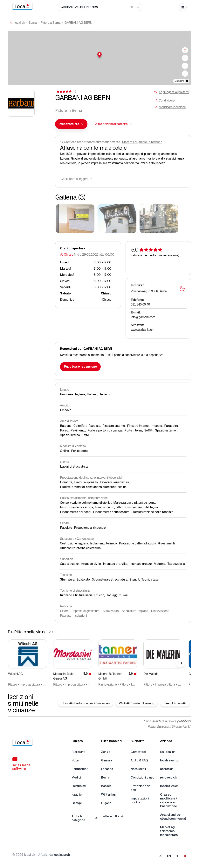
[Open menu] (183, 7)
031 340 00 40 (140, 304)
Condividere (165, 100)
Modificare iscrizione (170, 107)
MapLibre (179, 81)
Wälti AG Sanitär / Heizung (137, 703)
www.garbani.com (143, 330)
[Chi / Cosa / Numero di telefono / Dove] (94, 7)
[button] (99, 55)
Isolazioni (81, 616)
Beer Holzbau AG (175, 703)
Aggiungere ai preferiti (174, 92)
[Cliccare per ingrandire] (75, 219)
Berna (33, 23)
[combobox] (71, 124)
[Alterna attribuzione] (187, 81)
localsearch (62, 855)
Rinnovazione (160, 611)
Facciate (66, 616)
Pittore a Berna (51, 23)
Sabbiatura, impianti (135, 611)
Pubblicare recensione (80, 367)
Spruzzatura (111, 611)
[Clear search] (132, 7)
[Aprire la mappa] (182, 289)
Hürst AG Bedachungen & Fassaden (86, 703)
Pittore (64, 611)
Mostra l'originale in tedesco (142, 142)
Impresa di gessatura (86, 611)
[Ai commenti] (66, 92)
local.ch (20, 23)
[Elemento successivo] (180, 663)
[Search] (138, 7)
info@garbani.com (143, 317)
